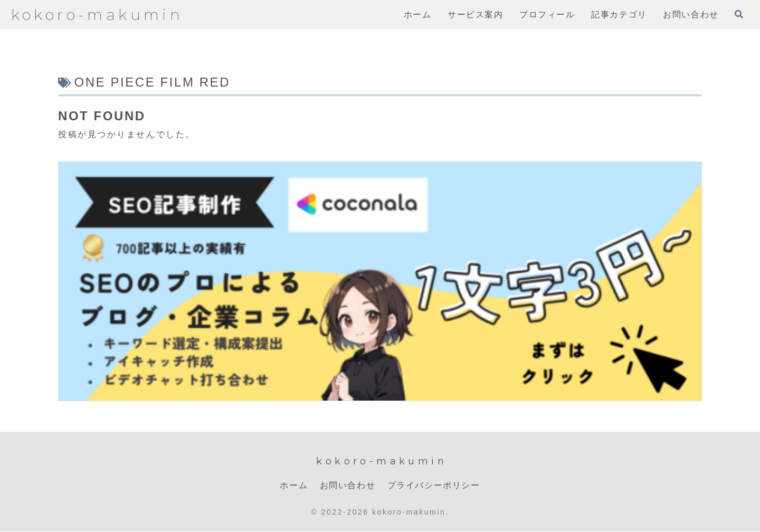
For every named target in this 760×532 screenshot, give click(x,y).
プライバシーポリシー (434, 485)
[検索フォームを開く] (739, 14)
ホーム (294, 485)
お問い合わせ (348, 485)
